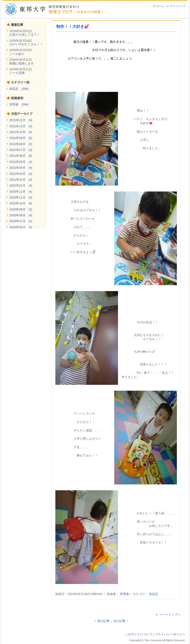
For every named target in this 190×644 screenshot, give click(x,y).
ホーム (161, 6)
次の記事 (119, 621)
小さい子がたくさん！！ (26, 44)
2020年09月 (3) (21, 209)
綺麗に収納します (22, 63)
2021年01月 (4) (21, 185)
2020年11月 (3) (21, 197)
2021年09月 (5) (21, 138)
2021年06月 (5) (21, 156)
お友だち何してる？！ (25, 35)
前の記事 (103, 621)
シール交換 (17, 73)
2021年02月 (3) (21, 180)
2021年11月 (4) (21, 126)
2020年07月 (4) (21, 221)
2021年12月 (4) (21, 120)
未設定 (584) (19, 89)
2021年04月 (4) (21, 168)
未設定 (154, 594)
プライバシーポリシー (170, 634)
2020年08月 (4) (21, 215)
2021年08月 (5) (21, 144)
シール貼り (17, 54)
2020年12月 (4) (21, 192)
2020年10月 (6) (21, 203)
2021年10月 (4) (21, 132)
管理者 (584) (19, 104)
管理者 (124, 594)
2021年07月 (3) (21, 150)
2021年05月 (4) (21, 162)
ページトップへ (170, 615)
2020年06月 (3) (21, 227)
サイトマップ (178, 6)
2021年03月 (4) (21, 174)
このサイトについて (139, 634)
